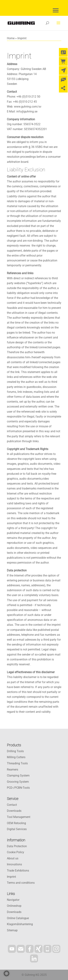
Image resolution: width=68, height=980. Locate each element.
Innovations (14, 864)
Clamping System (18, 776)
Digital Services (17, 829)
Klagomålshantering (20, 924)
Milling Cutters (16, 757)
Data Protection (17, 846)
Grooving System (18, 782)
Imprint (11, 877)
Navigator (13, 900)
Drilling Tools (15, 751)
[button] (7, 973)
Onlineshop (14, 906)
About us (13, 858)
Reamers (13, 770)
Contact (12, 805)
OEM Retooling (16, 823)
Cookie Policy (16, 852)
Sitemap (12, 930)
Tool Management (19, 817)
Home (11, 38)
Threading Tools (17, 763)
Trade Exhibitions (18, 871)
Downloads (14, 811)
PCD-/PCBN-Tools (18, 788)
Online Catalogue (18, 918)
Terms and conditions (21, 883)
